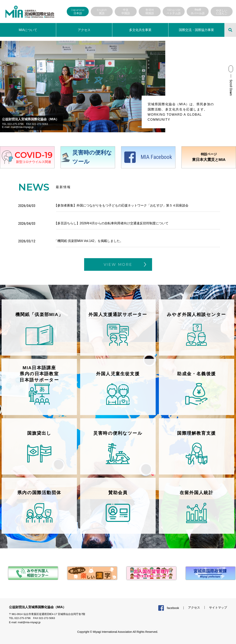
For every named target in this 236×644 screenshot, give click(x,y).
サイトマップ (218, 609)
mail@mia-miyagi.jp (22, 127)
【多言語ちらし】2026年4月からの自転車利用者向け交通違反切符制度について (111, 223)
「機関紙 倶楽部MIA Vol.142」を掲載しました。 (89, 241)
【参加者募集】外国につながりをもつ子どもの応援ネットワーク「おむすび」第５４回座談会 (121, 205)
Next (168, 86)
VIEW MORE (118, 265)
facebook (173, 609)
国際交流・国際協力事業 (196, 30)
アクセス (84, 30)
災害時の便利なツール (92, 157)
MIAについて (28, 30)
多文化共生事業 (140, 30)
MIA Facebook (156, 157)
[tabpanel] (30, 574)
